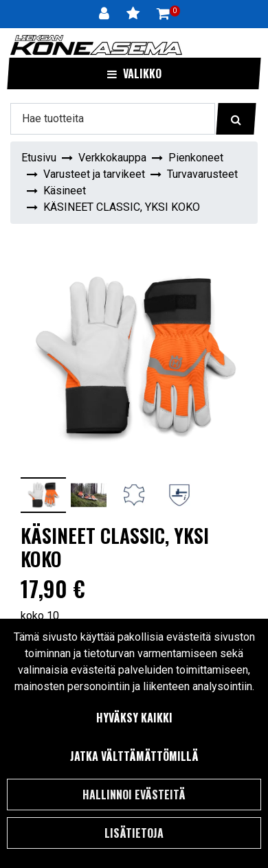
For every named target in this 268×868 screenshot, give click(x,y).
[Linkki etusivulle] (96, 45)
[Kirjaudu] (106, 14)
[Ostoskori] (163, 14)
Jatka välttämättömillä (134, 756)
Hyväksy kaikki (134, 718)
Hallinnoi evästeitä (134, 795)
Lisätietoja (134, 833)
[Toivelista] (135, 14)
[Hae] (113, 119)
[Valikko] (134, 73)
